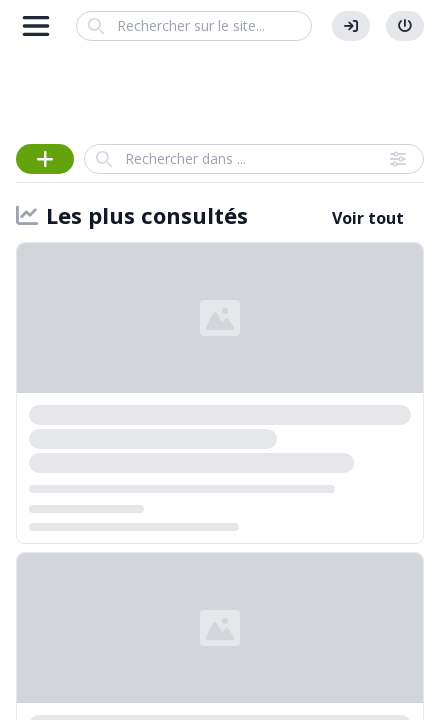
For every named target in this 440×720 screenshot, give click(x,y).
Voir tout (368, 218)
